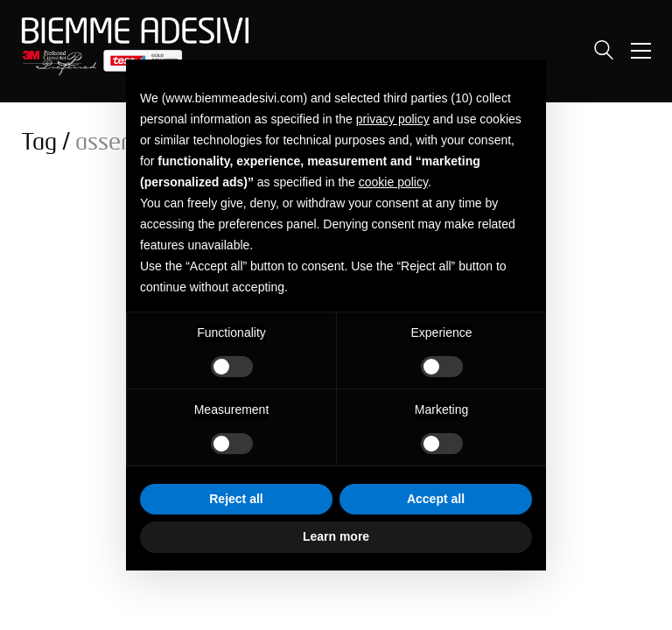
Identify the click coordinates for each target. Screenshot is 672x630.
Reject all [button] (236, 499)
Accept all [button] (436, 499)
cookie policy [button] (393, 182)
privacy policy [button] (393, 119)
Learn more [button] (336, 536)
